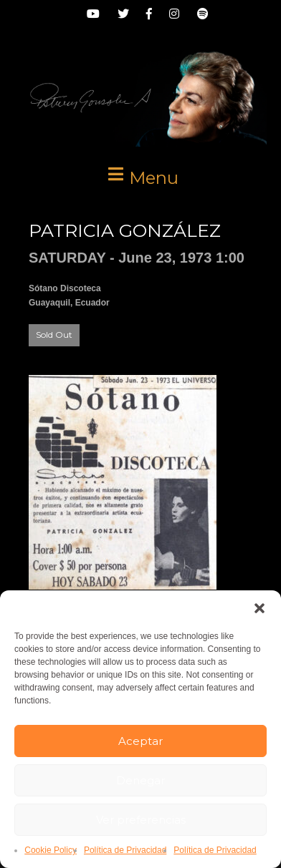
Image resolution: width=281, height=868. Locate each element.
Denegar (140, 780)
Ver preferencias (141, 820)
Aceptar (140, 741)
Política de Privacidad (125, 850)
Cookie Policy (51, 850)
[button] (259, 608)
